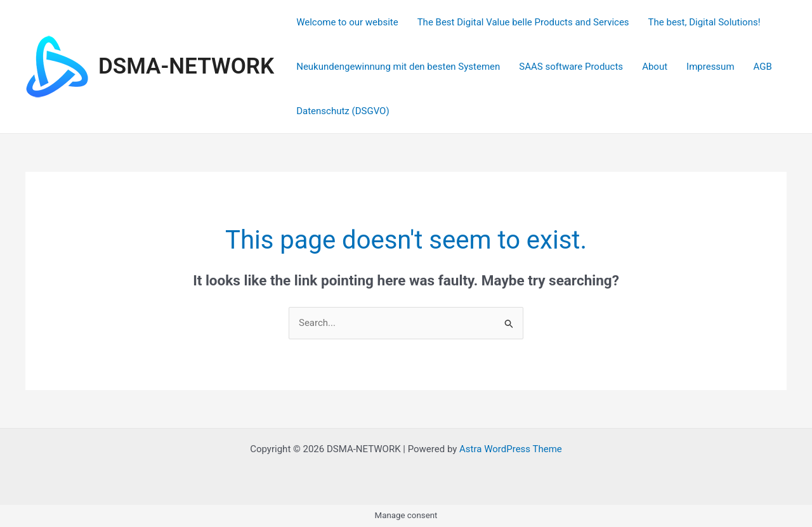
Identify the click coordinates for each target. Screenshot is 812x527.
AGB (763, 67)
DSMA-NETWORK (186, 66)
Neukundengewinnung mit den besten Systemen (398, 67)
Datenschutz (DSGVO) (343, 111)
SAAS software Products (571, 67)
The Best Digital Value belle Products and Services (523, 22)
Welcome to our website (347, 22)
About (655, 67)
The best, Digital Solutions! (704, 22)
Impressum (710, 67)
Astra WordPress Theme (511, 449)
